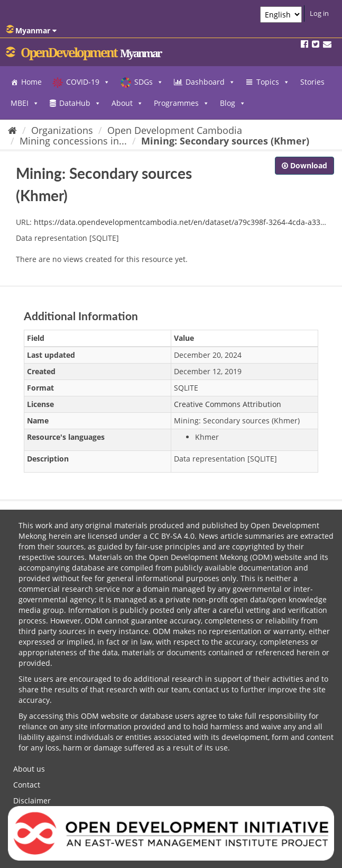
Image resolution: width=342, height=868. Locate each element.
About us (29, 769)
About (127, 103)
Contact (27, 785)
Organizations (62, 130)
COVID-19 (88, 82)
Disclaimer (32, 801)
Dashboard (210, 82)
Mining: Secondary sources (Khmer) (225, 141)
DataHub (80, 103)
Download (304, 165)
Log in (319, 13)
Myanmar (31, 30)
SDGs (149, 82)
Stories (312, 82)
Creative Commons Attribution (228, 404)
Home (31, 82)
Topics (273, 82)
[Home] (12, 130)
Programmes (182, 103)
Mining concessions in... (73, 141)
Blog (233, 103)
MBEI (25, 103)
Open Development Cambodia (175, 130)
